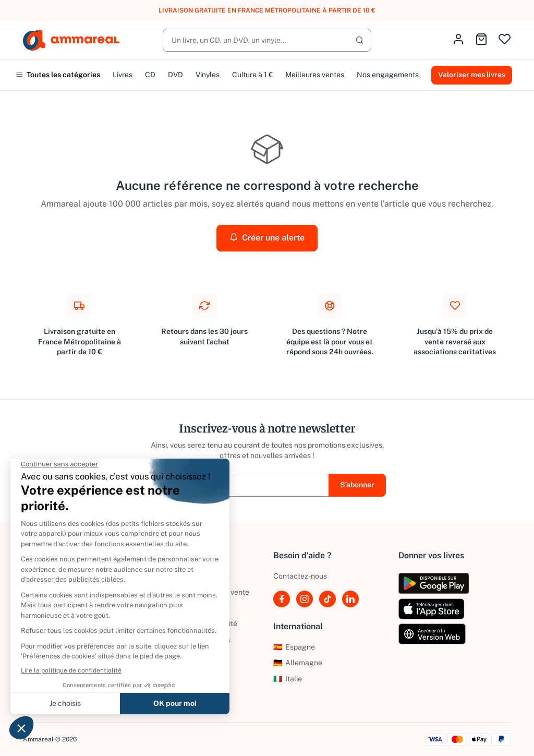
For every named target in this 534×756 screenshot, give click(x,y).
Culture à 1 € (252, 75)
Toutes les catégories (58, 75)
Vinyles (208, 75)
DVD (175, 75)
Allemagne (298, 663)
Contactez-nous (300, 576)
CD (150, 75)
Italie (288, 679)
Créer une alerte (267, 238)
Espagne (294, 647)
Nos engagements (388, 75)
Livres (123, 75)
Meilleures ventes (315, 75)
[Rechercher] (267, 40)
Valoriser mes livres (472, 75)
